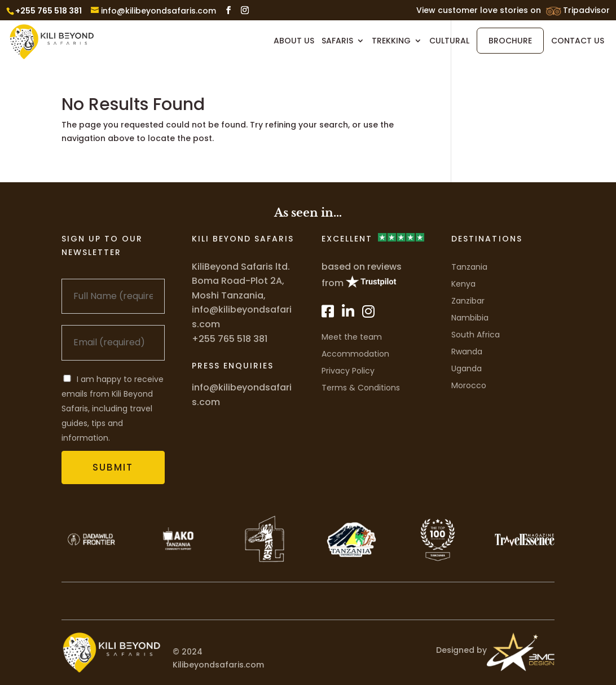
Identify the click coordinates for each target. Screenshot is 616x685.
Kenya (463, 284)
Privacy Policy (348, 371)
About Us (294, 41)
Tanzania (469, 267)
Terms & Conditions (361, 388)
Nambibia (470, 318)
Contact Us (578, 41)
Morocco (469, 385)
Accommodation (355, 354)
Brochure (510, 41)
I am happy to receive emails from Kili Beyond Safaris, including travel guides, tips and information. (113, 409)
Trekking (391, 41)
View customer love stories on (479, 11)
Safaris (337, 41)
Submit (113, 467)
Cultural (449, 41)
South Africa (476, 335)
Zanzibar (468, 301)
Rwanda (467, 352)
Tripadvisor (586, 11)
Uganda (467, 368)
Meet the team (352, 337)
